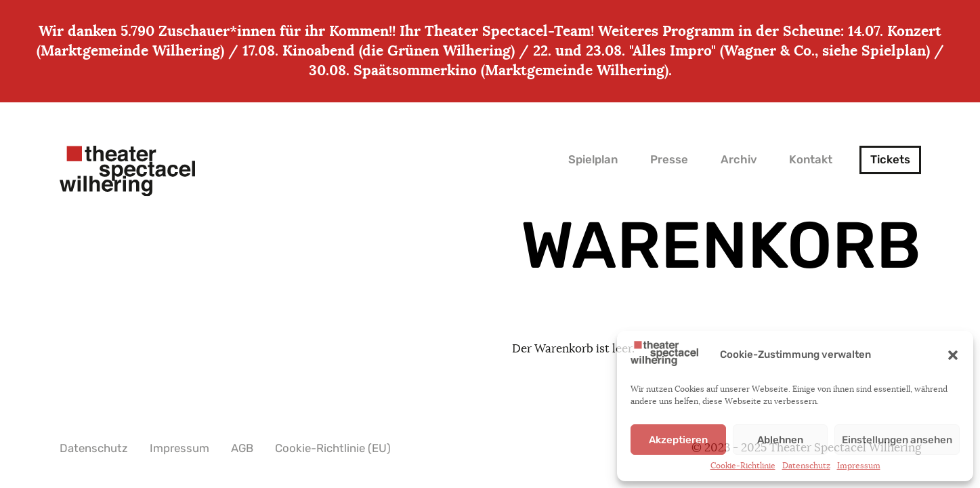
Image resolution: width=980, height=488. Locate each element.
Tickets (890, 160)
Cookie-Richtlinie (743, 466)
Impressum (859, 466)
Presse (669, 160)
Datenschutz (806, 466)
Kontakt (811, 160)
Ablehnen (780, 440)
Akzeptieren (678, 440)
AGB (242, 448)
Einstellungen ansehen (897, 440)
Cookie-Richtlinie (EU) (333, 448)
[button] (953, 355)
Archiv (739, 160)
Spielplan (593, 160)
